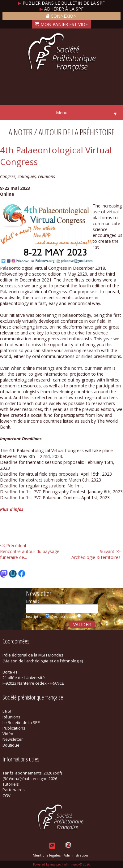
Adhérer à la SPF (61, 9)
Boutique (11, 745)
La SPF (8, 711)
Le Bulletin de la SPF (21, 722)
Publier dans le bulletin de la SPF (61, 3)
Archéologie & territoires (96, 554)
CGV (6, 796)
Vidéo (8, 734)
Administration (76, 855)
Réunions (11, 717)
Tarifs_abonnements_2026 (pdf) (32, 773)
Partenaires (14, 790)
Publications (14, 728)
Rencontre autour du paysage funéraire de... (30, 551)
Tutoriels (11, 784)
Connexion (61, 16)
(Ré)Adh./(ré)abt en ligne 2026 (30, 779)
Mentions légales (47, 855)
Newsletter (13, 739)
